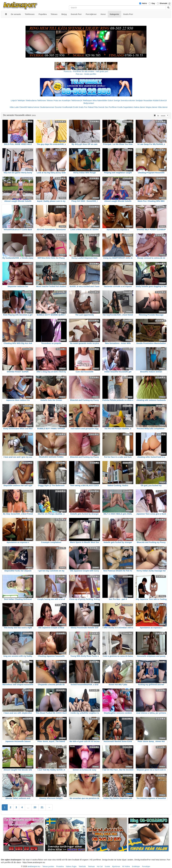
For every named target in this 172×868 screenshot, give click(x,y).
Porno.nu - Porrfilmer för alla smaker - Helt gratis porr (86, 71)
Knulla (120, 107)
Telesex (50, 100)
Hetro (145, 3)
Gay (153, 3)
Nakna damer (140, 107)
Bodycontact (89, 103)
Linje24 (14, 100)
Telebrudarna (31, 100)
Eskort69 (23, 107)
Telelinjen (21, 100)
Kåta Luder (14, 107)
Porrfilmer (113, 107)
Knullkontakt (67, 107)
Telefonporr (87, 100)
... (28, 807)
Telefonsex (42, 100)
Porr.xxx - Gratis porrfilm (86, 74)
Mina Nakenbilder (100, 100)
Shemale (164, 3)
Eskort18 (163, 100)
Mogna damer (152, 107)
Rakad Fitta (93, 107)
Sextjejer (139, 100)
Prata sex (57, 100)
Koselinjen (66, 100)
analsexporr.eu (34, 866)
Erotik (76, 107)
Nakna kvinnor (33, 107)
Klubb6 (156, 100)
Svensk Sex (103, 107)
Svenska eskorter (128, 100)
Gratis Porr (83, 107)
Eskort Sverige (114, 100)
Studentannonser (47, 107)
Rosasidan (148, 100)
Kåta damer (163, 107)
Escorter (58, 107)
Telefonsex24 (77, 100)
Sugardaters (128, 107)
